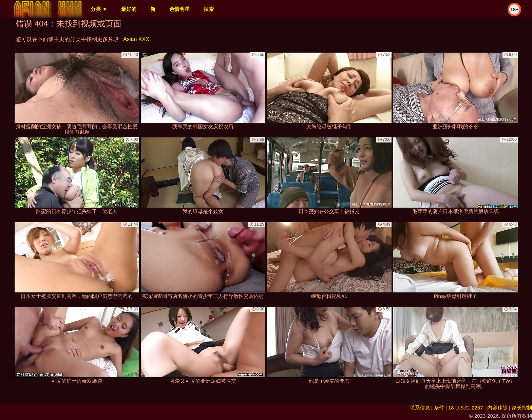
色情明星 (179, 9)
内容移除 (497, 408)
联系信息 (420, 408)
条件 (439, 408)
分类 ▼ (99, 9)
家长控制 (522, 408)
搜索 (209, 9)
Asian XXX (136, 39)
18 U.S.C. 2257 (466, 408)
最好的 (129, 9)
